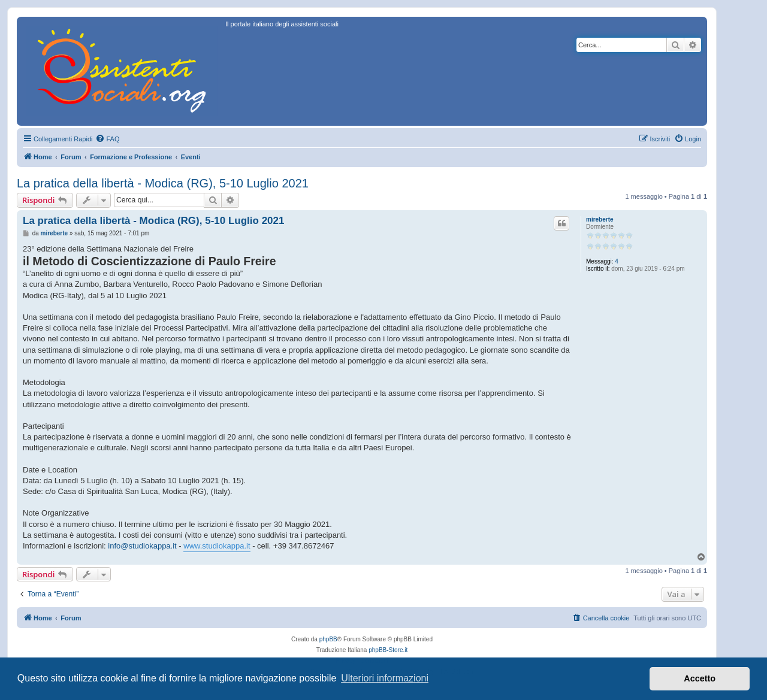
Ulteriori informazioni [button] (385, 678)
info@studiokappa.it (142, 546)
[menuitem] (107, 139)
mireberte (600, 219)
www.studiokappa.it (217, 546)
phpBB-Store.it (388, 650)
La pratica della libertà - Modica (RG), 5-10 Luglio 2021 (163, 183)
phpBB (328, 639)
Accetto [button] (700, 678)
